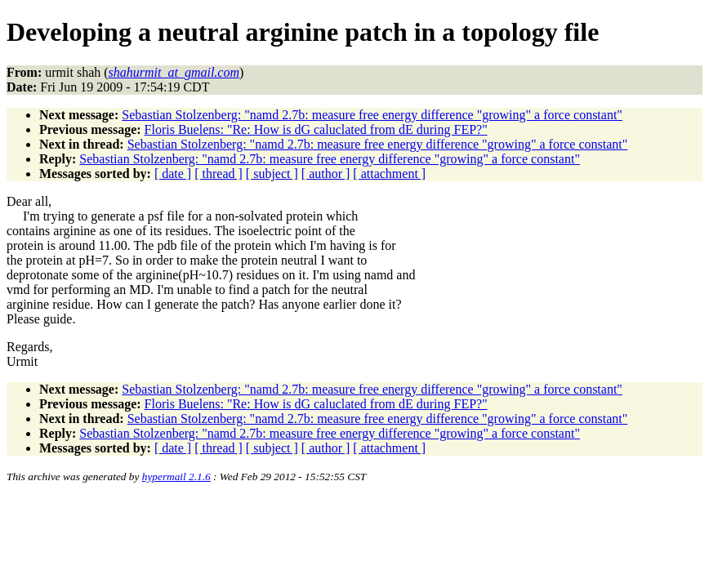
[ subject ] (272, 174)
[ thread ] (218, 174)
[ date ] (173, 174)
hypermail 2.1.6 (176, 477)
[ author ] (326, 174)
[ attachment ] (389, 174)
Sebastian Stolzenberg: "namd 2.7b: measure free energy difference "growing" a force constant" (372, 115)
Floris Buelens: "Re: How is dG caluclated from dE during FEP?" (316, 129)
